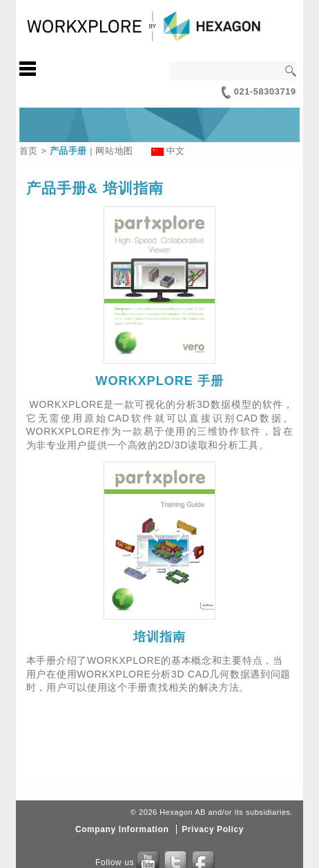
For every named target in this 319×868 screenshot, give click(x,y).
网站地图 (114, 151)
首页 (29, 151)
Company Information (122, 829)
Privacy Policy (213, 829)
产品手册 (69, 151)
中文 (176, 151)
